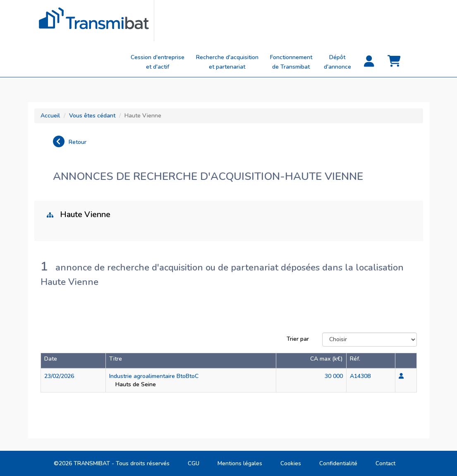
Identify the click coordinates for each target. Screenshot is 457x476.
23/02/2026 (59, 376)
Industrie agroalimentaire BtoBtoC (154, 376)
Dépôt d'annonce (337, 62)
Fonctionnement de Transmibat (291, 62)
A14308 (360, 376)
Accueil (50, 116)
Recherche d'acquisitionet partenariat (227, 62)
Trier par (298, 339)
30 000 (334, 376)
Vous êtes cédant (92, 116)
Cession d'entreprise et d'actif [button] (158, 62)
